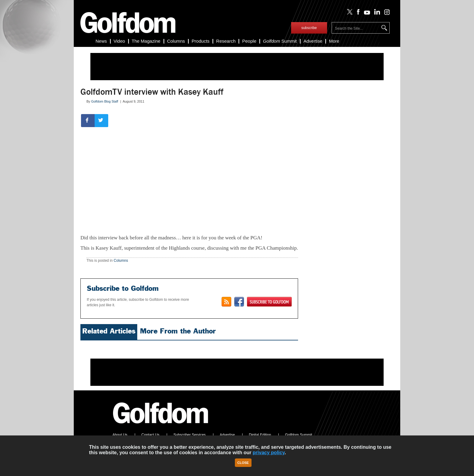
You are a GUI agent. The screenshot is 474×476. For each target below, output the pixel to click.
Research (226, 41)
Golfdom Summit (299, 435)
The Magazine (146, 41)
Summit (280, 41)
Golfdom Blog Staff (104, 101)
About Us (120, 435)
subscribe (309, 28)
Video (119, 41)
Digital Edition (260, 435)
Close (243, 463)
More (334, 41)
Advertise (313, 41)
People (249, 41)
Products (201, 41)
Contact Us (150, 435)
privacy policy (269, 453)
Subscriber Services (190, 435)
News (101, 41)
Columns (176, 41)
